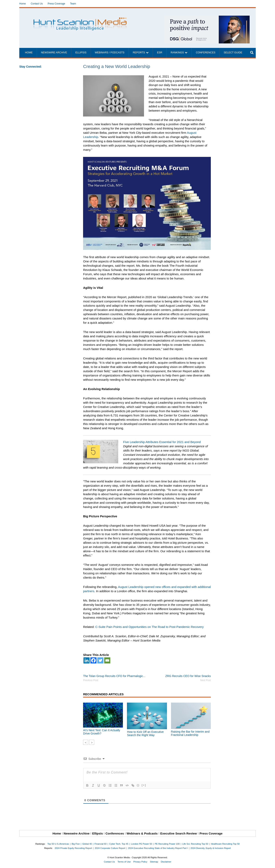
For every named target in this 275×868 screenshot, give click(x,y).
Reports (139, 53)
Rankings (177, 53)
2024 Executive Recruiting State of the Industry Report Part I (158, 848)
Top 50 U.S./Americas (58, 844)
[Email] (107, 660)
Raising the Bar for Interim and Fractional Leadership (190, 733)
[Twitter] (100, 660)
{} (138, 785)
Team (73, 4)
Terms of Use (124, 862)
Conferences (206, 53)
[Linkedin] (87, 660)
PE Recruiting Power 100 (167, 844)
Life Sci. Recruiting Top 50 (195, 844)
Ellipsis (81, 53)
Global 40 (87, 844)
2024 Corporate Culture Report (110, 848)
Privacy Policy (140, 862)
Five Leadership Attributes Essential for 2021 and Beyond (162, 442)
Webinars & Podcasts (142, 833)
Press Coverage (56, 4)
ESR (160, 53)
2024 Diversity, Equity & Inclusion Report (211, 848)
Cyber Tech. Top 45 (119, 844)
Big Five (76, 844)
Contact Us (37, 4)
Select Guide (233, 53)
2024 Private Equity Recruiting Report (73, 848)
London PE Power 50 (142, 844)
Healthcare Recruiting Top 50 (225, 844)
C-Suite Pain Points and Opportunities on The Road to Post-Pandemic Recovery (149, 627)
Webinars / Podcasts (110, 53)
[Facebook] (93, 660)
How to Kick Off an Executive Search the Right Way (145, 733)
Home (23, 4)
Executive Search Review (179, 833)
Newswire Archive (54, 53)
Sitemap (154, 862)
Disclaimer (166, 862)
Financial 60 (100, 844)
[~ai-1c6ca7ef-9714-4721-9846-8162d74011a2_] (207, 18)
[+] (144, 785)
